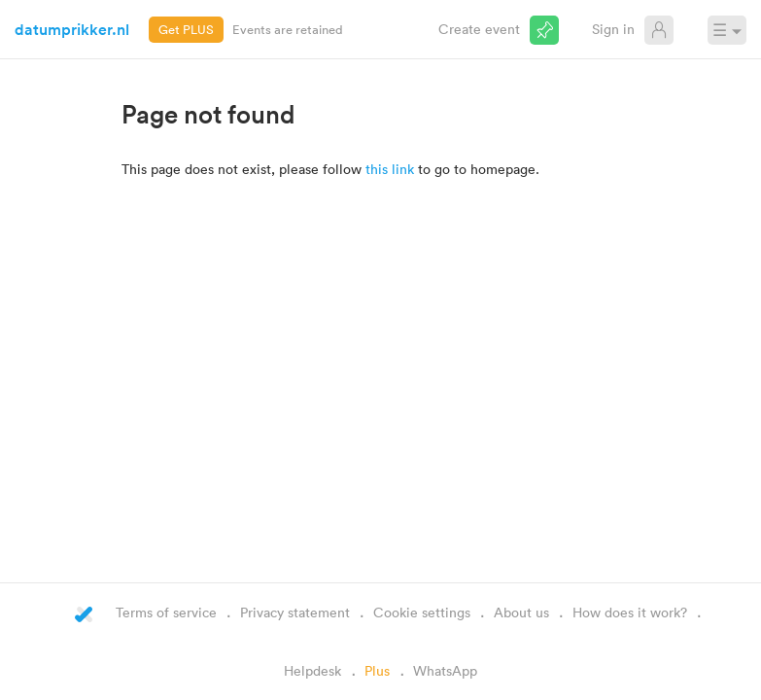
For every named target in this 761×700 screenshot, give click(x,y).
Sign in (613, 29)
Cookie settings (422, 612)
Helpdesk (312, 670)
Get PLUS (186, 29)
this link (390, 169)
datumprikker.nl (72, 29)
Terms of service (166, 612)
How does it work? (630, 612)
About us (521, 612)
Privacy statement (295, 612)
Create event (479, 29)
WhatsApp (445, 670)
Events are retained (288, 29)
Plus (377, 670)
